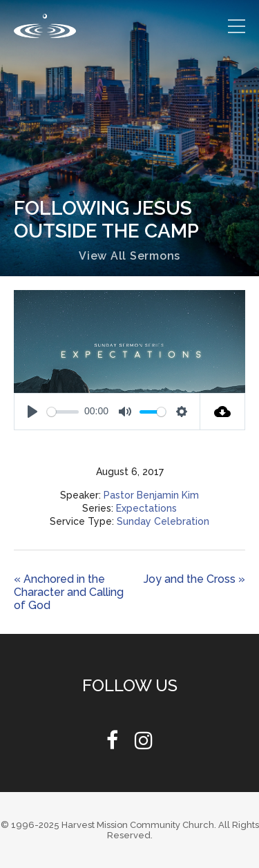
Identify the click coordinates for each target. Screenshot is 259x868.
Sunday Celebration (163, 521)
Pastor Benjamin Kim (151, 495)
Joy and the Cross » (194, 579)
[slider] (63, 412)
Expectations (146, 508)
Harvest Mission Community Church (138, 825)
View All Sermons (129, 256)
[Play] (32, 412)
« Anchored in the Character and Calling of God (69, 592)
